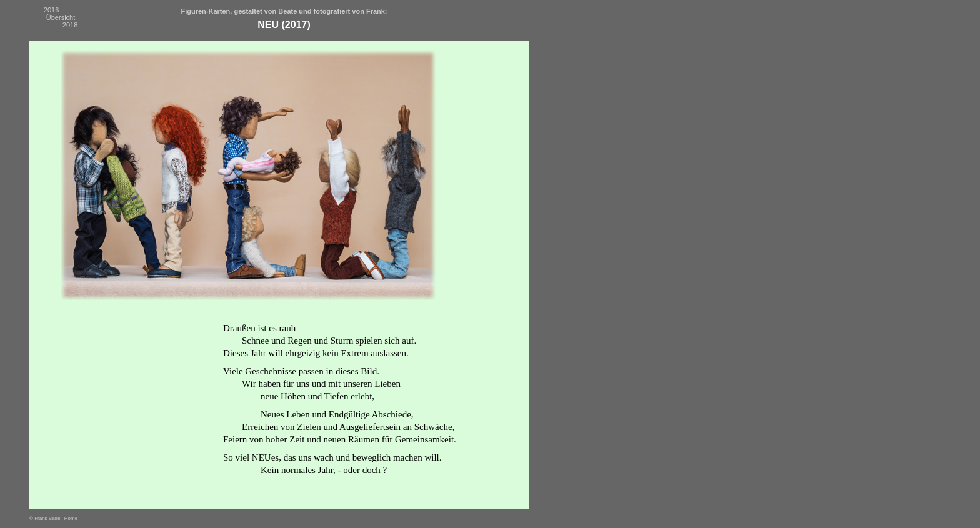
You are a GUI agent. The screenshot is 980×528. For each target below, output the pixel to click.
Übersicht (61, 17)
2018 (70, 25)
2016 (51, 10)
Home (71, 518)
